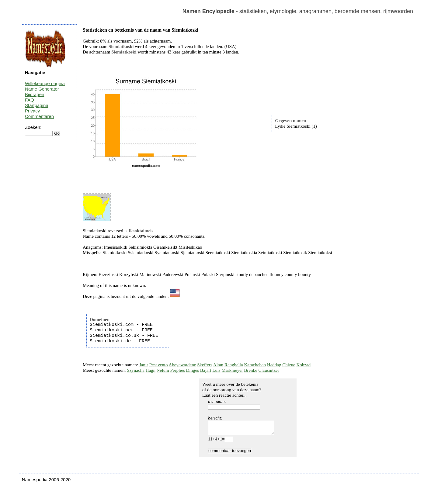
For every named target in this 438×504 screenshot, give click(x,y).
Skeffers (205, 365)
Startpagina (37, 105)
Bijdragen (35, 94)
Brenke (250, 370)
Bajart (206, 370)
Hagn (151, 370)
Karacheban (255, 365)
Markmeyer (232, 370)
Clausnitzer (269, 370)
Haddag (274, 365)
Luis (216, 370)
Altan (218, 365)
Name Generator (42, 89)
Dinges (193, 370)
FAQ (30, 100)
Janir (144, 365)
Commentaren (39, 116)
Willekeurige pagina (45, 83)
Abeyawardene (182, 365)
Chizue (289, 365)
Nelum (163, 370)
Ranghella (234, 365)
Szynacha (136, 370)
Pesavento (159, 365)
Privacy (32, 111)
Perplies (177, 370)
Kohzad (303, 365)
